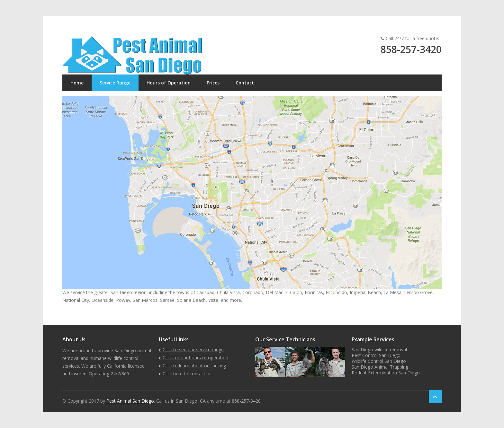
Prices (213, 83)
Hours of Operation (169, 83)
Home (77, 83)
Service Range (115, 83)
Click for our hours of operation (195, 358)
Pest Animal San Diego (130, 401)
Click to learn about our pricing (194, 366)
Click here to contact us (187, 374)
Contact (245, 83)
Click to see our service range (193, 349)
